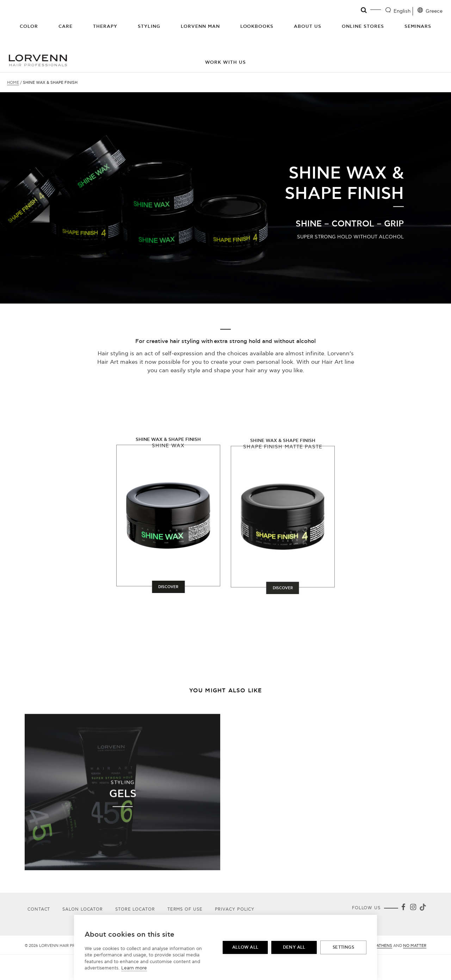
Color (29, 26)
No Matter (415, 946)
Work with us (225, 62)
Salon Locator (83, 909)
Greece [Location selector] (434, 11)
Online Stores (363, 26)
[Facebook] (403, 908)
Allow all (245, 947)
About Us (308, 26)
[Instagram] (413, 908)
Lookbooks (257, 26)
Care (66, 26)
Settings (343, 947)
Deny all (294, 947)
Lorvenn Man (200, 26)
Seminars (418, 26)
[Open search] (364, 10)
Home (13, 83)
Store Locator (135, 909)
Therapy (105, 26)
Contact (39, 909)
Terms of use (185, 909)
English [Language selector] (402, 11)
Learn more (134, 968)
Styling (149, 26)
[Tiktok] (422, 908)
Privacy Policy (235, 909)
